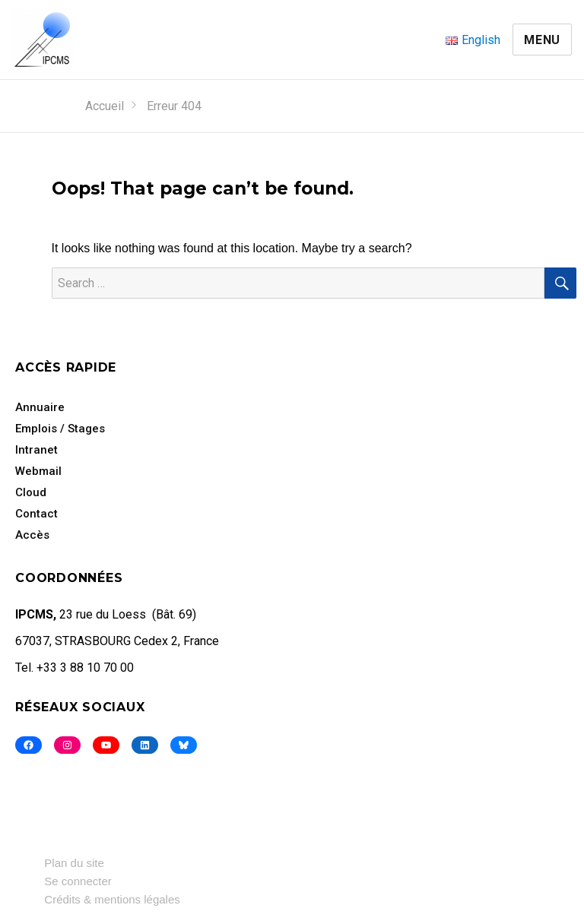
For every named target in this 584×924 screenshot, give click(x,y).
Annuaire (40, 407)
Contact (36, 514)
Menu (542, 40)
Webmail (38, 471)
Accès (32, 535)
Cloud (31, 492)
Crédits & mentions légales (112, 899)
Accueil (105, 106)
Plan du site (74, 863)
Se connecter (78, 881)
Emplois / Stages (60, 429)
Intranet (36, 450)
